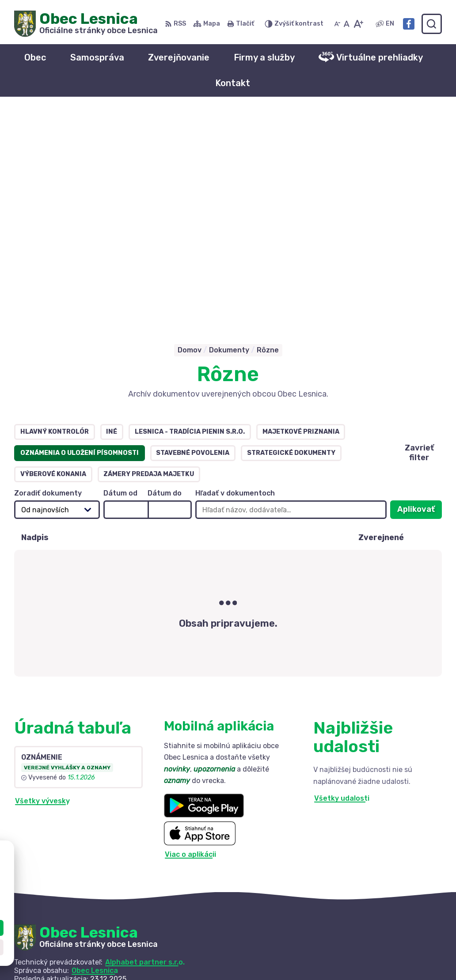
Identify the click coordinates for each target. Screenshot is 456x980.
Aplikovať (420, 299)
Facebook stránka (368, 960)
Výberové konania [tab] (53, 261)
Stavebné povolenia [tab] (193, 240)
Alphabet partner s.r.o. (145, 749)
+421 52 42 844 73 (369, 940)
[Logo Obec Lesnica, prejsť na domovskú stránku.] (86, 24)
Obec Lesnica (95, 757)
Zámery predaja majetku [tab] (149, 261)
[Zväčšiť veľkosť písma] (358, 24)
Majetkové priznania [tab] (301, 218)
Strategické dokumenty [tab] (291, 240)
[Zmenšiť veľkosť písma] (337, 24)
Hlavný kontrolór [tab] (55, 218)
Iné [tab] (112, 218)
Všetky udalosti (342, 585)
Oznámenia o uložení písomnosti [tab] (80, 240)
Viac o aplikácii (190, 641)
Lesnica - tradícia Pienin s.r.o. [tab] (190, 218)
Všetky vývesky (42, 588)
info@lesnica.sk (363, 951)
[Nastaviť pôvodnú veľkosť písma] (347, 24)
